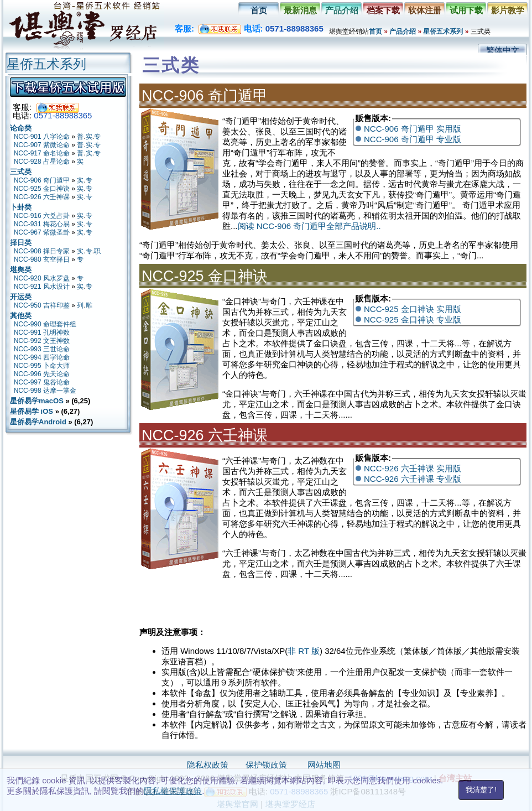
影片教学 (508, 10)
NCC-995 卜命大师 (42, 366)
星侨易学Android (38, 422)
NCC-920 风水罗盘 (42, 278)
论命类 (21, 128)
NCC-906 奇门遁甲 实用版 (413, 129)
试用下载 (466, 10)
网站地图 (324, 765)
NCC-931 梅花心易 (42, 224)
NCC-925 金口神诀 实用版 (413, 309)
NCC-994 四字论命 (42, 357)
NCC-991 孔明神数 (42, 332)
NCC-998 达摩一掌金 (45, 391)
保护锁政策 (266, 765)
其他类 (21, 316)
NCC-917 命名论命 (42, 153)
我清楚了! (481, 790)
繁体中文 (503, 50)
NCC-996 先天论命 (42, 374)
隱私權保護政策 (173, 791)
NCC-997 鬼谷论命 (42, 382)
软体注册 (425, 10)
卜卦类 (21, 207)
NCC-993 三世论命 (42, 349)
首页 (259, 10)
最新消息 (300, 10)
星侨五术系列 (443, 32)
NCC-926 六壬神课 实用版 (413, 468)
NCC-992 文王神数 (42, 341)
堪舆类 (21, 270)
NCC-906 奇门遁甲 (42, 180)
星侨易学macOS (37, 401)
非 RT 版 (304, 651)
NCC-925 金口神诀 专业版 (413, 319)
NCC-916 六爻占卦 (42, 216)
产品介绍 (342, 10)
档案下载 (383, 10)
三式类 (21, 172)
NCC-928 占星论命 (42, 162)
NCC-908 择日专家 (42, 251)
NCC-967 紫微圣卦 (42, 232)
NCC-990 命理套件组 (45, 324)
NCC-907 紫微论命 (42, 145)
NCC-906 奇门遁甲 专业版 (413, 139)
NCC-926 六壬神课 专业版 (413, 479)
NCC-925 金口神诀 (42, 189)
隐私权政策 (208, 765)
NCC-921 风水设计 (42, 287)
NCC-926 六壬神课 (42, 197)
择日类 (21, 243)
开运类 (21, 297)
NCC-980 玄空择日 (42, 259)
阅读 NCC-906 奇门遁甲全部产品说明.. (309, 226)
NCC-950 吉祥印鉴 (42, 305)
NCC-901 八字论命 (42, 137)
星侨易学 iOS (32, 411)
